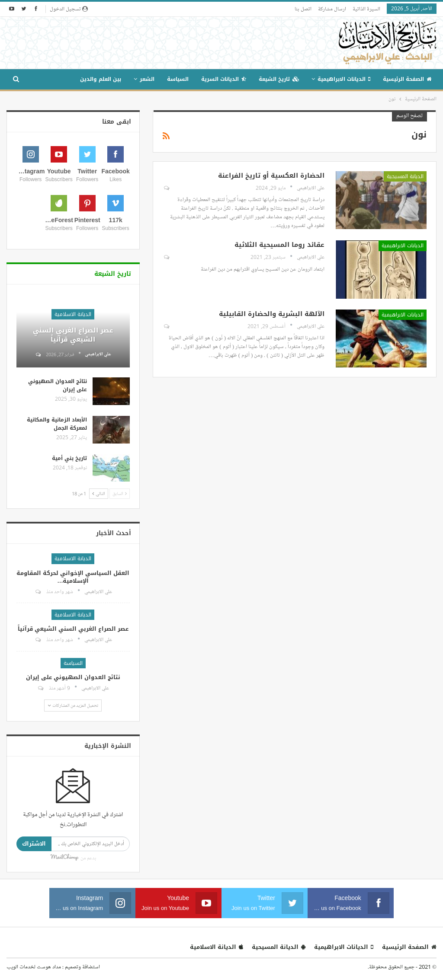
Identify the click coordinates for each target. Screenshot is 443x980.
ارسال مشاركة (332, 9)
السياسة (178, 79)
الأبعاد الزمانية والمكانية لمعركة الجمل (57, 424)
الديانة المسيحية (405, 176)
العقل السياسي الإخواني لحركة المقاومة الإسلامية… (73, 577)
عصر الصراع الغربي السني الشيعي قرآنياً (73, 335)
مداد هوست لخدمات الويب (34, 967)
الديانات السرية (224, 79)
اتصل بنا (303, 9)
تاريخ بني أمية (69, 458)
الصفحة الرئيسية (407, 79)
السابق (120, 493)
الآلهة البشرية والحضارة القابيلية (272, 314)
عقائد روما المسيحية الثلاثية (279, 245)
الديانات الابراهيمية (344, 79)
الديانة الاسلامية (73, 314)
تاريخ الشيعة (279, 79)
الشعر (147, 79)
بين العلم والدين (101, 79)
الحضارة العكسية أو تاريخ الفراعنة (271, 176)
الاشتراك (34, 844)
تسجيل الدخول (69, 9)
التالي (99, 493)
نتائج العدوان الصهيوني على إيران (58, 385)
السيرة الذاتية (366, 9)
